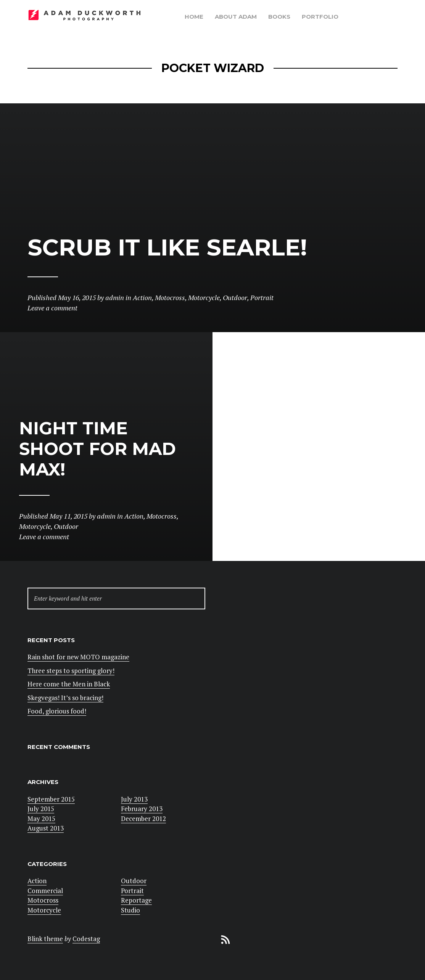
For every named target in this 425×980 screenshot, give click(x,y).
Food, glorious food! (57, 711)
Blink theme (45, 939)
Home (194, 17)
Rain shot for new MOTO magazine (78, 657)
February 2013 (142, 809)
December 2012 (143, 819)
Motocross (43, 900)
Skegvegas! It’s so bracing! (65, 698)
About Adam (236, 17)
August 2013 (46, 828)
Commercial (45, 891)
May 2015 (41, 819)
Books (279, 17)
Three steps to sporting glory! (71, 671)
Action (37, 881)
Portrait (132, 891)
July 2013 (134, 799)
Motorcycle (44, 910)
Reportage (136, 900)
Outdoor (134, 881)
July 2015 (41, 809)
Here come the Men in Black (69, 684)
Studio (130, 910)
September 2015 (51, 799)
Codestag (86, 939)
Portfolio (320, 17)
